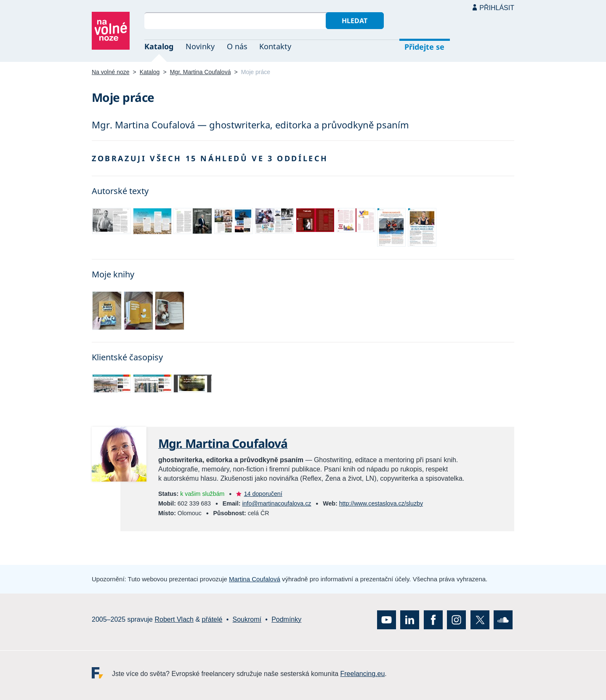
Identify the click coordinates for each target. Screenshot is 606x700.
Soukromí (247, 619)
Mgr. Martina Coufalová (201, 72)
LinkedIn (410, 620)
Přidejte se (424, 47)
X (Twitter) (480, 620)
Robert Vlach (174, 619)
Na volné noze (111, 72)
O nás (237, 46)
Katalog (159, 46)
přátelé (212, 619)
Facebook (433, 620)
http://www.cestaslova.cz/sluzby (381, 503)
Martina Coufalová (255, 579)
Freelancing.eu (102, 673)
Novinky (200, 46)
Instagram (456, 620)
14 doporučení (263, 494)
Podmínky (286, 619)
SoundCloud (503, 620)
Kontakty (275, 46)
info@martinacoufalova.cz (276, 503)
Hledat (355, 21)
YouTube (387, 620)
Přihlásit (497, 8)
